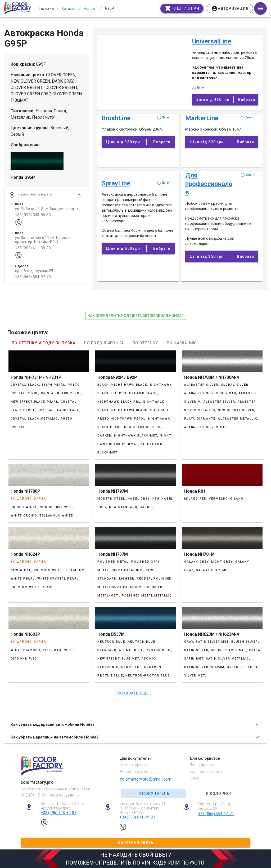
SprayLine (116, 183)
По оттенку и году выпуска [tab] (44, 343)
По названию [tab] (182, 343)
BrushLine (116, 118)
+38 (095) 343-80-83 (33, 215)
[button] (47, 195)
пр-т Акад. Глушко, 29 (34, 271)
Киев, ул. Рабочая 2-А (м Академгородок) (63, 806)
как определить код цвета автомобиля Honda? (136, 316)
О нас (194, 778)
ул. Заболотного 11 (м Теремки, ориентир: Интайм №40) (43, 240)
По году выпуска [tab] (104, 343)
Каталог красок (134, 765)
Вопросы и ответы (136, 772)
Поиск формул (202, 765)
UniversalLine (212, 41)
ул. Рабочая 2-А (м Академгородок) (47, 209)
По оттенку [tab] (145, 343)
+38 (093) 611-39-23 (33, 248)
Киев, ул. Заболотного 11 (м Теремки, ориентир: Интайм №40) (142, 808)
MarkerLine (202, 118)
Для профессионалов (209, 184)
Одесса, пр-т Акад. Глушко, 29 (214, 806)
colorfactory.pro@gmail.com (146, 779)
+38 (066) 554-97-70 (33, 277)
